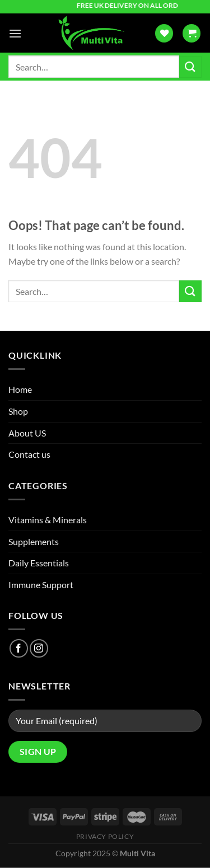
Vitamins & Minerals (48, 520)
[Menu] (15, 33)
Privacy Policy (105, 836)
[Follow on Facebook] (19, 648)
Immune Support (41, 585)
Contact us (29, 454)
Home (20, 389)
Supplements (34, 541)
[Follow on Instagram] (39, 648)
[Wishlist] (164, 33)
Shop (18, 411)
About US (27, 433)
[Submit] (190, 67)
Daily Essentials (39, 563)
